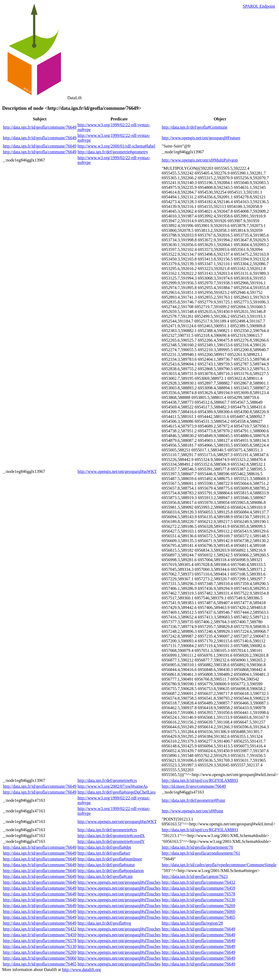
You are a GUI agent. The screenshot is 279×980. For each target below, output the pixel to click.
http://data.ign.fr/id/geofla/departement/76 (197, 847)
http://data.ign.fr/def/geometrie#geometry (113, 152)
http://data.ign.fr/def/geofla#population (111, 871)
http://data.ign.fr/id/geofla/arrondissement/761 (201, 853)
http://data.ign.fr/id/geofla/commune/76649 (40, 127)
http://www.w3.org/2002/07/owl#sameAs (112, 786)
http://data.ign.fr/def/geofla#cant (105, 876)
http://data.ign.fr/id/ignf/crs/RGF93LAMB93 (200, 780)
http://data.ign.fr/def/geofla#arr (104, 853)
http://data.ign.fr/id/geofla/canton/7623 (195, 876)
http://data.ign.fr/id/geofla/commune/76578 (199, 894)
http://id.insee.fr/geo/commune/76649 (194, 786)
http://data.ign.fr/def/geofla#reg (104, 923)
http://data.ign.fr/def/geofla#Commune (195, 127)
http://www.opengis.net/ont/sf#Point (193, 811)
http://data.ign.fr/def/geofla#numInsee (110, 859)
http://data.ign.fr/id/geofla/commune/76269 (199, 906)
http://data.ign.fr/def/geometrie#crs (107, 780)
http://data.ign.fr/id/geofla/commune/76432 (199, 882)
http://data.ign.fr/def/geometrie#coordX (111, 836)
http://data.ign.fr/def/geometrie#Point (193, 800)
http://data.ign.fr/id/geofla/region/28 (192, 923)
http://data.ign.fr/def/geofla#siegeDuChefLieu (116, 792)
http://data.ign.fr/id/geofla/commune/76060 (199, 911)
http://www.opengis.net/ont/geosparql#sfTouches (119, 882)
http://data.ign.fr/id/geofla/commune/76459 (199, 888)
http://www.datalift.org (81, 970)
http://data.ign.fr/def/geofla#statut (106, 865)
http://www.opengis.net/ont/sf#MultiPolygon (200, 160)
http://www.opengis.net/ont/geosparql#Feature (201, 138)
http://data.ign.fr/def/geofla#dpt (104, 847)
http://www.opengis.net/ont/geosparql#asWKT (117, 471)
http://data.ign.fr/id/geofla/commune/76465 (199, 917)
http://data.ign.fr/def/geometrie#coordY (111, 841)
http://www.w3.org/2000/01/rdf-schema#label (116, 146)
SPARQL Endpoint (259, 6)
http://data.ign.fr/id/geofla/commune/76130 (199, 900)
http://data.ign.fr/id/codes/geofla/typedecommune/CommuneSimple (219, 865)
